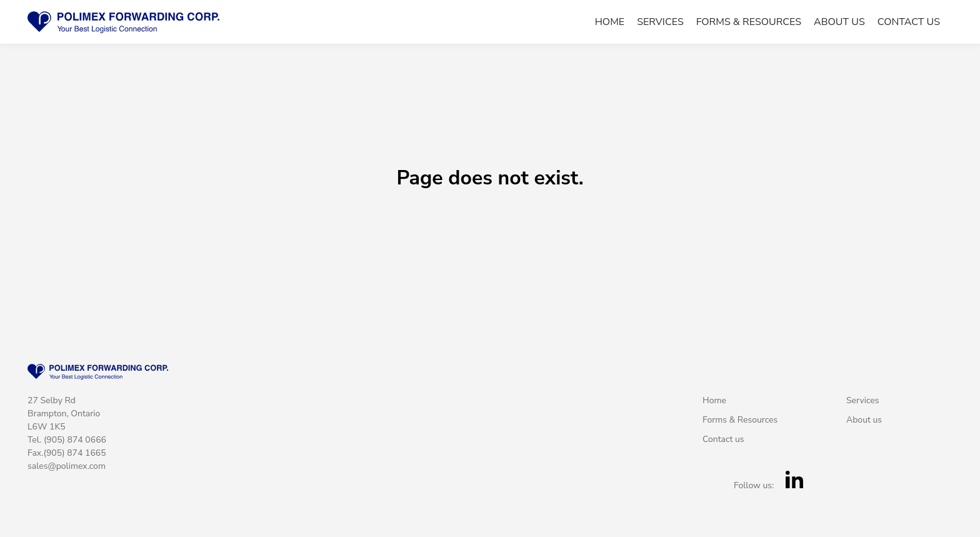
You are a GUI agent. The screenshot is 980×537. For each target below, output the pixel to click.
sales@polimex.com (67, 466)
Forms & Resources (749, 22)
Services (660, 22)
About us (839, 22)
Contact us (909, 22)
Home (610, 22)
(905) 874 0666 (75, 440)
